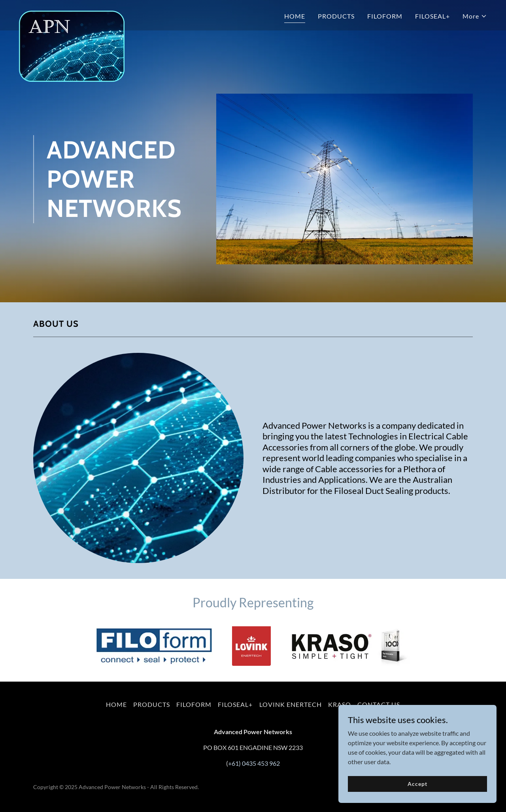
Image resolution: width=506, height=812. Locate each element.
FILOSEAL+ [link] (432, 16)
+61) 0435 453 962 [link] (254, 763)
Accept (417, 789)
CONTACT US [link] (379, 704)
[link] (72, 14)
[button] (475, 16)
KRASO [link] (340, 704)
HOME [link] (295, 16)
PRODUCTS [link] (336, 16)
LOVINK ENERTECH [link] (291, 704)
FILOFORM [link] (385, 16)
